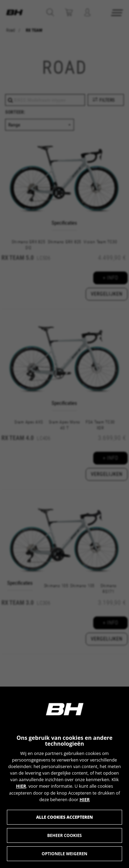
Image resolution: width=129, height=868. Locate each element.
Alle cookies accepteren (64, 817)
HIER (21, 786)
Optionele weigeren (64, 854)
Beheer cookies (64, 835)
